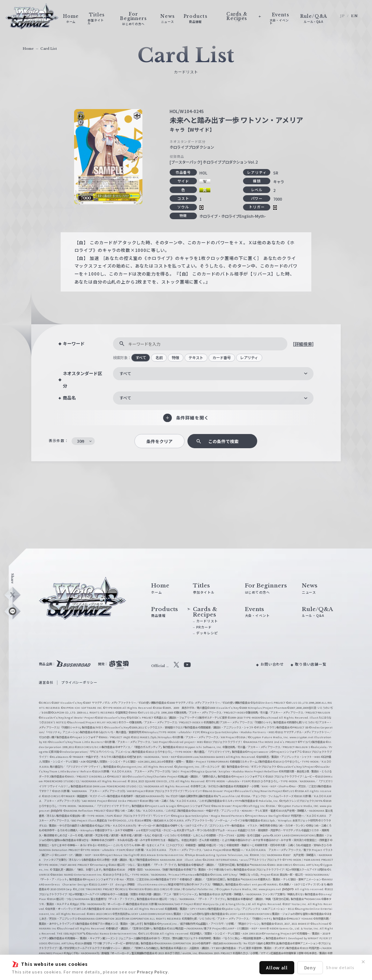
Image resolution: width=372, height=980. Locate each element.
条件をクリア (159, 441)
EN (354, 16)
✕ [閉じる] (363, 962)
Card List (48, 49)
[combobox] (213, 374)
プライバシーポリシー (79, 682)
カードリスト (207, 621)
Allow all (277, 967)
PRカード (204, 627)
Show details (340, 967)
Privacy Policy (152, 972)
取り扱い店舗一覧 (311, 664)
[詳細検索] (303, 344)
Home (28, 49)
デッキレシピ (207, 633)
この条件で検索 (223, 441)
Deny (310, 967)
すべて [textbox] (125, 373)
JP (343, 16)
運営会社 (46, 682)
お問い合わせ (272, 664)
